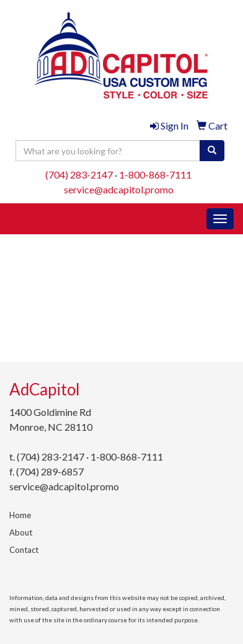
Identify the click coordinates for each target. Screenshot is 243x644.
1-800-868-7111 (155, 174)
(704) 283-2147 (79, 174)
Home (20, 515)
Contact (24, 550)
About (21, 532)
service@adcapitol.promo (119, 189)
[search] (212, 151)
